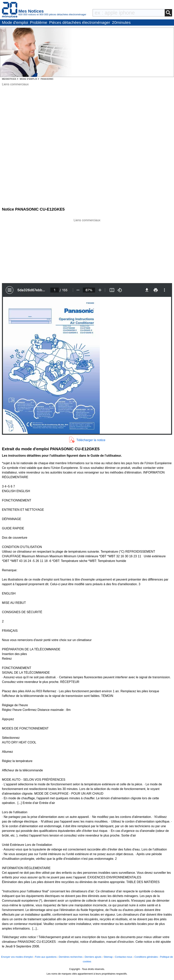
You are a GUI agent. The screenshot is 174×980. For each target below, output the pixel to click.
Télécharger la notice (91, 440)
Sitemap (108, 957)
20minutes (121, 22)
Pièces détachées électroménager (80, 22)
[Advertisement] (87, 250)
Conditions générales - (147, 957)
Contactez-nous (124, 957)
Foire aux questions (46, 957)
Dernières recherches (71, 957)
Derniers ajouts (93, 957)
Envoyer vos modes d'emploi (17, 957)
